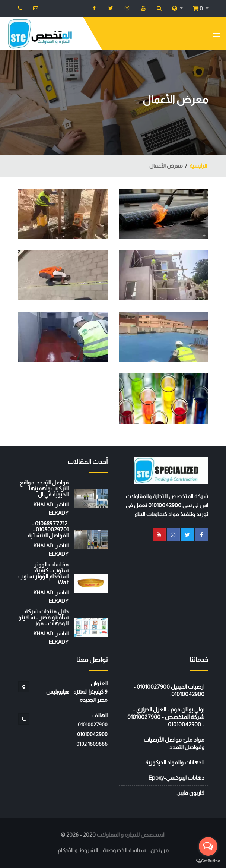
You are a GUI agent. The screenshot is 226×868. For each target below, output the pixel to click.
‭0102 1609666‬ (92, 744)
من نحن (160, 850)
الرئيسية (198, 166)
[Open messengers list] (208, 846)
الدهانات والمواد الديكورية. (174, 762)
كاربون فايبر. (190, 793)
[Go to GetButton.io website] (208, 861)
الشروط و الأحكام (78, 850)
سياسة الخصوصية (124, 850)
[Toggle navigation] (217, 35)
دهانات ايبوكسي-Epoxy (176, 778)
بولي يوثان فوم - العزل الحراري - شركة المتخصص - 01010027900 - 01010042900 (166, 717)
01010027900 (93, 725)
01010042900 (92, 734)
